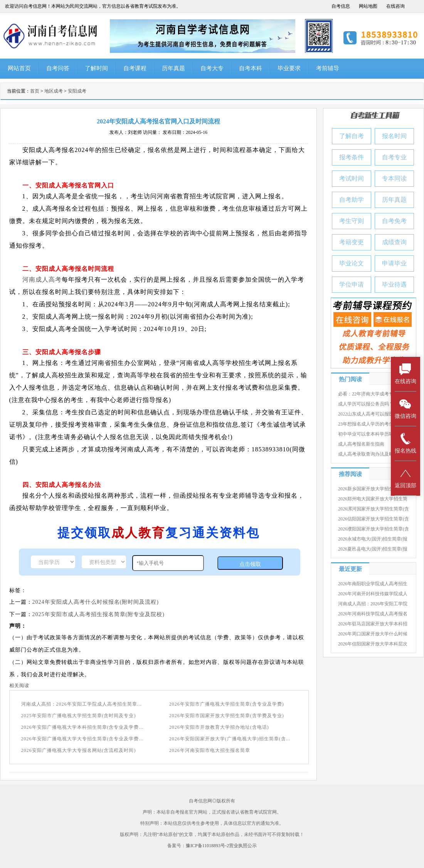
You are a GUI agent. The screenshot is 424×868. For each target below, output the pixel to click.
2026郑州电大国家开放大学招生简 (373, 499)
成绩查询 (394, 242)
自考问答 (58, 68)
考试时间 (352, 178)
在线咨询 (395, 6)
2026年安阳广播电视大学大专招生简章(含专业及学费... (82, 739)
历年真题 (173, 68)
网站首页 (19, 68)
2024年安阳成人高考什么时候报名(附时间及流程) (96, 602)
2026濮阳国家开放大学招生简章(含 (374, 529)
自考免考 (394, 221)
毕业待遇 (394, 285)
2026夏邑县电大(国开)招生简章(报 (373, 549)
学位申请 (352, 285)
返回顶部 (405, 478)
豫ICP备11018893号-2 (207, 846)
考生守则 (352, 221)
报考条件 (352, 157)
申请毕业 (394, 263)
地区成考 (54, 91)
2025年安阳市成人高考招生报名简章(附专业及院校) (98, 614)
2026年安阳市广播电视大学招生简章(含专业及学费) (227, 704)
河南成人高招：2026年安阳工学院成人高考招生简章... (82, 704)
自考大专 (212, 68)
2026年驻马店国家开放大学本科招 (373, 624)
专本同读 (394, 178)
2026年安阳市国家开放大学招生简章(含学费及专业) (227, 716)
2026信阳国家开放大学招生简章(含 (374, 519)
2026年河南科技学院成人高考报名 (373, 614)
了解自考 (352, 136)
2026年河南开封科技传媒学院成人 (373, 594)
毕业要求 (289, 68)
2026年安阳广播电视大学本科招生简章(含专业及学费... (82, 727)
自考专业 (394, 157)
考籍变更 (352, 242)
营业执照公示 (243, 846)
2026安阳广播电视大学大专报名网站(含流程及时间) (79, 750)
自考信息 (341, 6)
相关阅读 (19, 686)
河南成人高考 (42, 279)
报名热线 (405, 443)
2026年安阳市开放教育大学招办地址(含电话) (219, 727)
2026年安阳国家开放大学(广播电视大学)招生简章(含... (230, 739)
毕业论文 (352, 263)
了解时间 (96, 68)
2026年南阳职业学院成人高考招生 (373, 584)
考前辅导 (328, 68)
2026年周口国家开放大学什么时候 (373, 634)
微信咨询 (405, 408)
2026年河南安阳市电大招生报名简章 (210, 750)
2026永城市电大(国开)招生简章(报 (373, 539)
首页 (35, 91)
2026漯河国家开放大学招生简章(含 (374, 509)
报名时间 (394, 136)
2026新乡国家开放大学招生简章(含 (374, 489)
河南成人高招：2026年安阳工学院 (373, 604)
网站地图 (368, 6)
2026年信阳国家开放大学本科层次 (373, 644)
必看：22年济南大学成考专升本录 (373, 394)
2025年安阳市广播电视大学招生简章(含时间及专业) (79, 716)
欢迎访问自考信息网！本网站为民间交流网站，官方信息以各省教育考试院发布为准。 (93, 6)
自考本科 (251, 68)
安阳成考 (77, 91)
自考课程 (135, 68)
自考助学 (352, 200)
